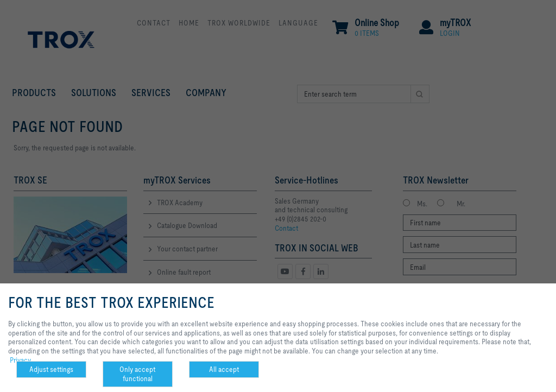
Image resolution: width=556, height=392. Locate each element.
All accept (224, 369)
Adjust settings (51, 369)
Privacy (20, 360)
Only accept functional (137, 374)
